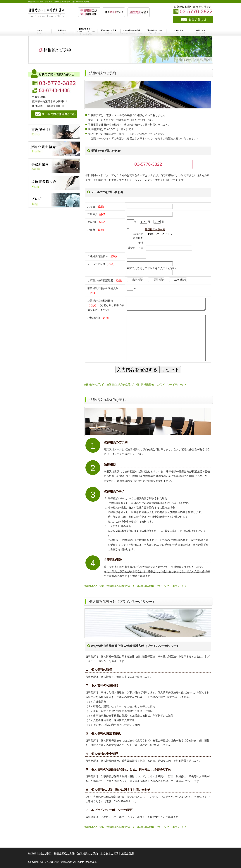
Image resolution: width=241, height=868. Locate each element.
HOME (32, 853)
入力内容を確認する (137, 370)
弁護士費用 (201, 31)
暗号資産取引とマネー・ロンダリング (86, 31)
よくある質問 (178, 31)
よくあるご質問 (109, 853)
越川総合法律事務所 (61, 862)
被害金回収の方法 (109, 31)
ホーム (40, 31)
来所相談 (136, 280)
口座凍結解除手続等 (132, 31)
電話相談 (157, 280)
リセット (170, 370)
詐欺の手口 (63, 31)
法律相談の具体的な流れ (120, 384)
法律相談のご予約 (155, 31)
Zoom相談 (178, 280)
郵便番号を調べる (155, 229)
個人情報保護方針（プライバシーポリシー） (160, 384)
